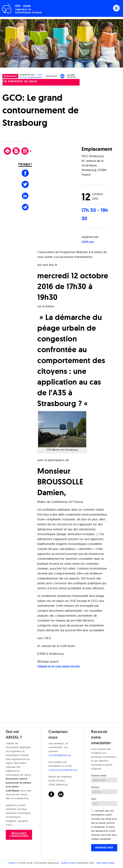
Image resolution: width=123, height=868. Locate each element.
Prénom (95, 787)
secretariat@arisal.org (60, 755)
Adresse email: (99, 776)
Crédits (12, 863)
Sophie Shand (68, 863)
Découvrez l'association (19, 835)
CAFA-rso (88, 242)
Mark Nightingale (105, 863)
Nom (94, 799)
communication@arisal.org (63, 770)
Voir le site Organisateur (31, 76)
